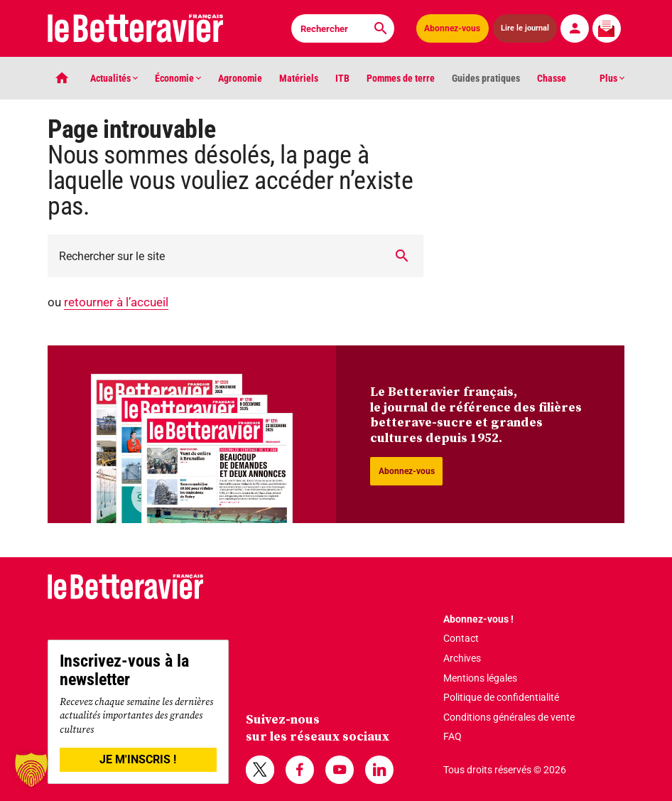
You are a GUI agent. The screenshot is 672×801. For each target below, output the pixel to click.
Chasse (552, 78)
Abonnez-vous (452, 28)
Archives (462, 658)
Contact (461, 638)
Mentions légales (480, 678)
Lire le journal (525, 28)
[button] (31, 770)
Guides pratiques (486, 78)
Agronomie (240, 78)
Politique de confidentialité (501, 697)
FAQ (452, 736)
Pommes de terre (401, 78)
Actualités (114, 78)
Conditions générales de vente (509, 717)
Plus (612, 78)
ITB (342, 78)
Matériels (299, 78)
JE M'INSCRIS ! (138, 759)
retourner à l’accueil (116, 302)
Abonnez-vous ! (478, 619)
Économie (178, 78)
